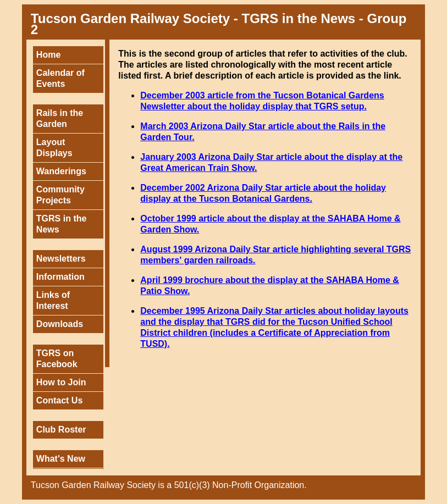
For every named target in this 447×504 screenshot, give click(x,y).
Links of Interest (53, 300)
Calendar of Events (60, 78)
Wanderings (61, 171)
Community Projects (60, 195)
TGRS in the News (62, 224)
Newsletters (61, 259)
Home (48, 55)
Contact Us (59, 400)
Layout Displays (54, 148)
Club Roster (61, 430)
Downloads (60, 324)
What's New (61, 459)
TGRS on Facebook (57, 359)
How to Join (61, 382)
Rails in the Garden (60, 118)
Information (60, 277)
